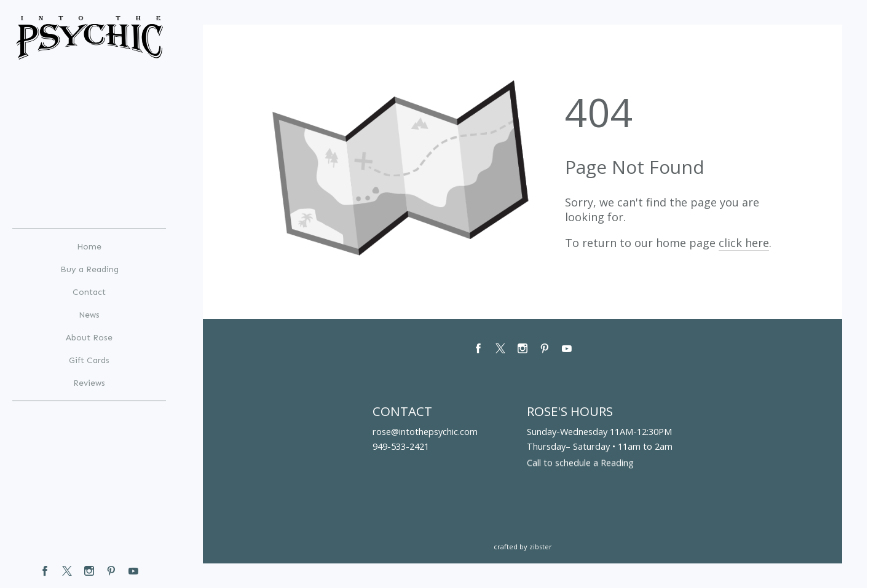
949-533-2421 (401, 446)
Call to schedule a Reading (580, 464)
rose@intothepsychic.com (425, 431)
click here (744, 243)
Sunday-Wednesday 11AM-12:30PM (599, 431)
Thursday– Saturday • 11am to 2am (600, 446)
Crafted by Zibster (523, 547)
